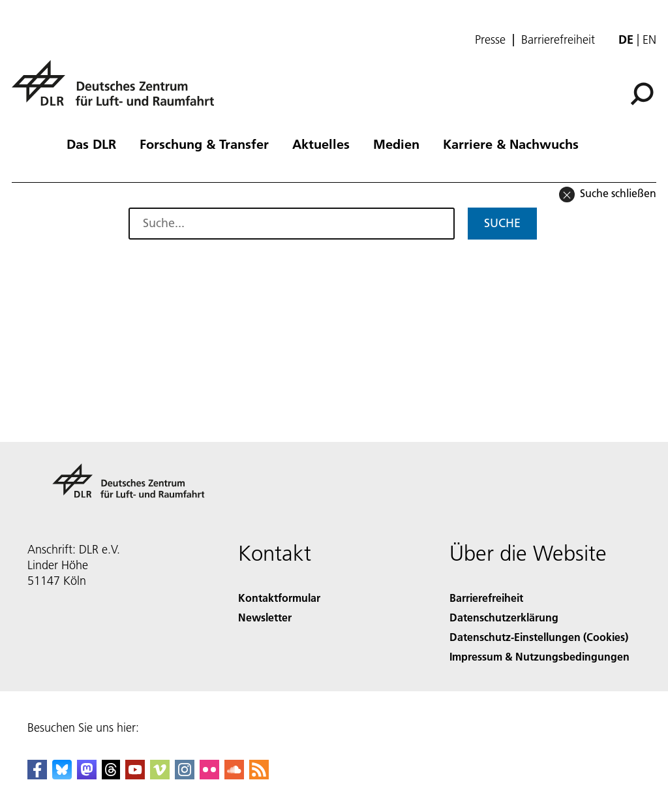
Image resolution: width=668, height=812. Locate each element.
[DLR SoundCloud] (234, 775)
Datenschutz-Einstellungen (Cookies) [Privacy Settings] (539, 637)
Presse (490, 40)
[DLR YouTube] (135, 775)
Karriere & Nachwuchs (511, 144)
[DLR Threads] (111, 775)
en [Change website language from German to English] (649, 39)
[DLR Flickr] (209, 775)
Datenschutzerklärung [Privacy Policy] (504, 617)
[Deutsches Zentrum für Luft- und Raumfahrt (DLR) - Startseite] (118, 90)
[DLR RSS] (259, 775)
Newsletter (265, 617)
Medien (396, 144)
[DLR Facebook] (37, 775)
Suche (502, 223)
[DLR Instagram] (185, 775)
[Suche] (642, 94)
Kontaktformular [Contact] (279, 598)
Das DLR (91, 144)
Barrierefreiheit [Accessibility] (486, 598)
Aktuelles (321, 144)
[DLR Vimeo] (160, 775)
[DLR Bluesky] (62, 775)
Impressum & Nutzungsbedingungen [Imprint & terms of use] (539, 656)
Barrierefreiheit (558, 40)
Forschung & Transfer (204, 144)
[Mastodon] (87, 775)
